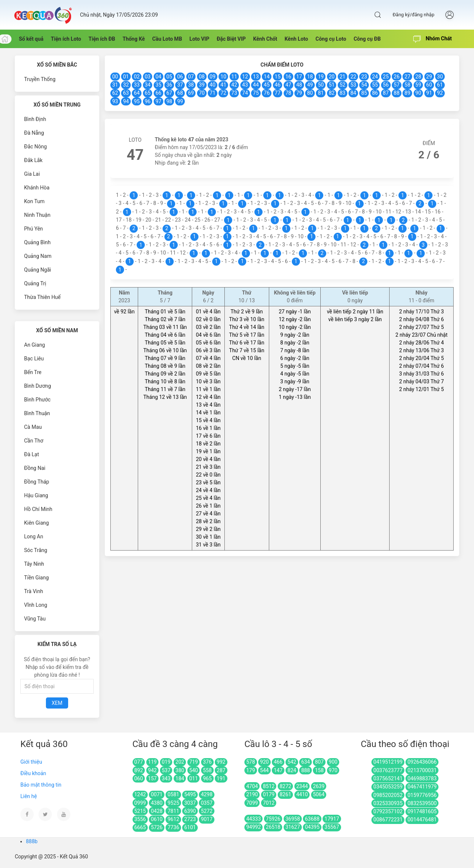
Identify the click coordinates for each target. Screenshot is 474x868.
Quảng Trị (35, 283)
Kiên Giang (36, 523)
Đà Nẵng (34, 133)
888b (32, 841)
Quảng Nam (38, 256)
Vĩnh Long (36, 605)
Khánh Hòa (37, 188)
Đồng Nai (35, 468)
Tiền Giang (36, 578)
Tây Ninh (34, 564)
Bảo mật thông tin (41, 785)
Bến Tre (33, 372)
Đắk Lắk (33, 160)
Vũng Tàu (35, 619)
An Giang (35, 345)
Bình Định (35, 119)
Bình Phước (37, 400)
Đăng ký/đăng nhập (413, 15)
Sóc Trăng (36, 550)
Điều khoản (33, 773)
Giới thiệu (31, 762)
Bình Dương (38, 386)
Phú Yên (34, 229)
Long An (34, 536)
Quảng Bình (37, 242)
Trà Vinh (34, 591)
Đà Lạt (31, 454)
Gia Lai (32, 174)
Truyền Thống (40, 79)
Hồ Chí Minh (38, 509)
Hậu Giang (36, 495)
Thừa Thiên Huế (42, 297)
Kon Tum (34, 201)
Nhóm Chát (433, 39)
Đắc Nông (35, 147)
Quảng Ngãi (38, 270)
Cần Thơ (34, 441)
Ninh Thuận (37, 215)
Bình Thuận (37, 413)
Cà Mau (33, 427)
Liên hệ (29, 796)
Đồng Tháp (37, 482)
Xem (57, 703)
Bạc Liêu (34, 359)
